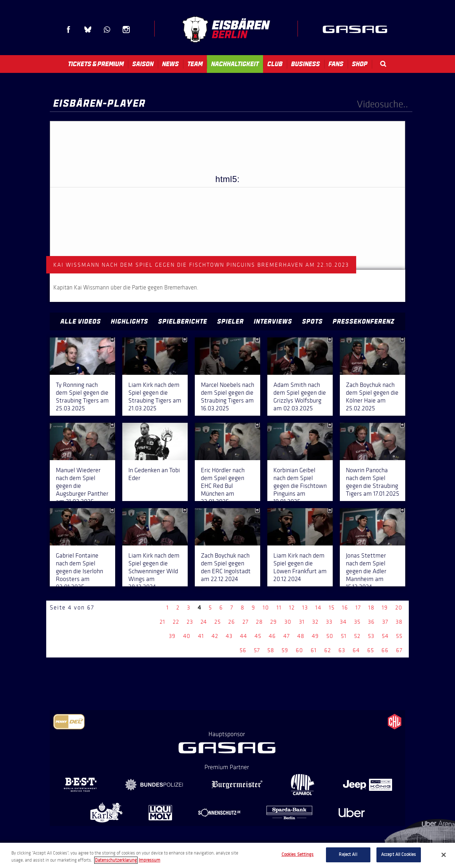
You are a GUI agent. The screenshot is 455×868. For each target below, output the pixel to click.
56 (243, 650)
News (170, 64)
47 (287, 636)
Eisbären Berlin (226, 29)
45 (258, 636)
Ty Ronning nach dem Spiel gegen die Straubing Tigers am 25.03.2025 (82, 396)
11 (279, 608)
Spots (312, 321)
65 (371, 650)
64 (356, 650)
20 (399, 608)
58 (271, 650)
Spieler (231, 321)
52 (357, 636)
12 (292, 608)
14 (318, 608)
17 (358, 608)
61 (314, 650)
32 (315, 622)
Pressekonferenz (364, 321)
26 (232, 622)
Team (195, 64)
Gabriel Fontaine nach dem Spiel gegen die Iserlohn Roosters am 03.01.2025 (79, 571)
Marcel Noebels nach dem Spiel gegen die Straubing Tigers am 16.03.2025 (227, 396)
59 (285, 650)
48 (301, 636)
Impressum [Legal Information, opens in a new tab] (149, 860)
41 (201, 636)
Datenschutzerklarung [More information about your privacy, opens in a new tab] (116, 860)
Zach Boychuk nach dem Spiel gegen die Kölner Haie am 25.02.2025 (372, 396)
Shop (360, 64)
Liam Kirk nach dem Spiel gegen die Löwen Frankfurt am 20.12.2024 (300, 567)
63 (342, 650)
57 (257, 650)
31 (302, 622)
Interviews (273, 321)
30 (288, 622)
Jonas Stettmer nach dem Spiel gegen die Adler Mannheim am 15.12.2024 (366, 571)
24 (204, 622)
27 (245, 622)
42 (215, 636)
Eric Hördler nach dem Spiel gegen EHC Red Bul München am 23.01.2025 (223, 486)
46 (272, 636)
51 (344, 636)
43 (229, 636)
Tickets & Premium (96, 64)
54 (385, 636)
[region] (227, 855)
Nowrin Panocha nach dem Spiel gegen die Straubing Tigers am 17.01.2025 (373, 482)
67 (399, 650)
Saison (143, 64)
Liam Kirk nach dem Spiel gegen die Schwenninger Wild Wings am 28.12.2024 (154, 571)
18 (371, 608)
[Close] (444, 855)
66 (385, 650)
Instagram (126, 30)
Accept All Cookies (398, 854)
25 (218, 622)
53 (371, 636)
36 (371, 622)
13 (305, 608)
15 (332, 608)
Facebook (69, 30)
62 (328, 650)
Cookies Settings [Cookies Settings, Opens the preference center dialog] (298, 854)
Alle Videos (81, 321)
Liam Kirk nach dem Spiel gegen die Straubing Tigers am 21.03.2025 (155, 396)
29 (274, 622)
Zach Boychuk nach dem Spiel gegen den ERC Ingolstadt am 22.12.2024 (226, 567)
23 (190, 622)
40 (187, 636)
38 (399, 622)
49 (315, 636)
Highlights (130, 321)
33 (329, 622)
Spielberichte (183, 321)
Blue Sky (88, 30)
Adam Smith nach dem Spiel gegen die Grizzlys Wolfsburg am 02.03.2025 (300, 396)
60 (299, 650)
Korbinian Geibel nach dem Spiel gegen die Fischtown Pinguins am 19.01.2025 (300, 486)
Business (306, 64)
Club (275, 64)
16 (345, 608)
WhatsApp (107, 30)
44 (243, 636)
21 (162, 622)
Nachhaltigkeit (235, 64)
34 (343, 622)
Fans (336, 64)
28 (259, 622)
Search (383, 64)
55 (399, 636)
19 (385, 608)
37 (385, 622)
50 (330, 636)
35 (357, 622)
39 (172, 636)
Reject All (348, 854)
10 (266, 608)
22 (176, 622)
